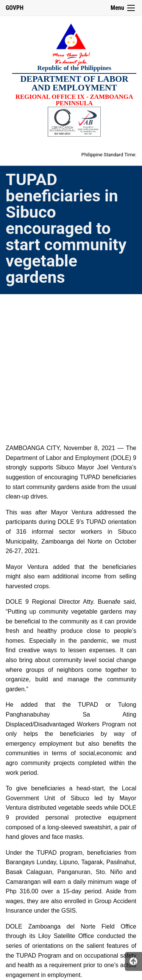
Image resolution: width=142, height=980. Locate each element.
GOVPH (15, 8)
